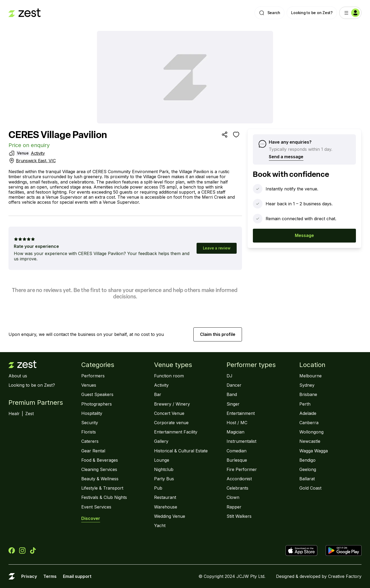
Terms (50, 576)
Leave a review (217, 248)
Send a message (286, 157)
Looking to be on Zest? (312, 13)
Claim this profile (218, 334)
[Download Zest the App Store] (303, 551)
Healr (14, 414)
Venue (23, 153)
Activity (38, 153)
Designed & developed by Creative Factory (319, 576)
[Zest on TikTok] (33, 551)
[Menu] (350, 13)
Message (304, 235)
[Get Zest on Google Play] (344, 551)
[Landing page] (25, 13)
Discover (91, 518)
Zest (29, 414)
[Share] (224, 135)
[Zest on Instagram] (22, 551)
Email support (77, 576)
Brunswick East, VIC (36, 161)
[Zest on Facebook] (12, 551)
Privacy (29, 576)
